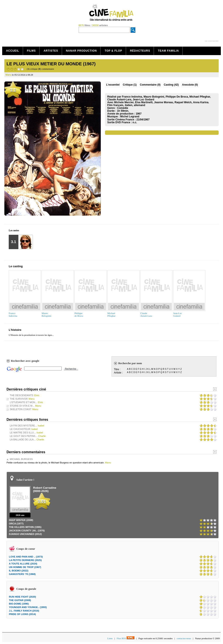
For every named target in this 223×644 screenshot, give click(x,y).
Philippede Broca (79, 314)
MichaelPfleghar (111, 314)
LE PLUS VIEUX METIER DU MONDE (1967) (51, 64)
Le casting (16, 266)
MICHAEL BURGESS (21, 459)
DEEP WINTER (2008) (21, 520)
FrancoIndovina (13, 314)
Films (31, 51)
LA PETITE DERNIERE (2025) (25, 560)
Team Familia (168, 51)
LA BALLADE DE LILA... (23, 439)
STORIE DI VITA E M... (22, 406)
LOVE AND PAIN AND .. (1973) (26, 557)
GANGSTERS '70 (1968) (22, 574)
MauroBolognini (46, 314)
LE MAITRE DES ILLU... (23, 433)
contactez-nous (184, 638)
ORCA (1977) (16, 524)
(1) (130, 85)
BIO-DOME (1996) (19, 604)
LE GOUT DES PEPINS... (24, 436)
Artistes (51, 51)
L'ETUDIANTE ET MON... (23, 402)
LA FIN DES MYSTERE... (23, 426)
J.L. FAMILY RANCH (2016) (24, 611)
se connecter (212, 41)
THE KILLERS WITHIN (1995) (25, 527)
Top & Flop (113, 51)
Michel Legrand (130, 117)
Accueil (13, 51)
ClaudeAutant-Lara (146, 314)
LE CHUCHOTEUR (20, 429)
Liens (110, 638)
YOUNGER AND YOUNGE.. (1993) (28, 607)
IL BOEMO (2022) (19, 571)
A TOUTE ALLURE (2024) (23, 564)
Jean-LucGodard (177, 314)
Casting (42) (171, 85)
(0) (150, 85)
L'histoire (15, 330)
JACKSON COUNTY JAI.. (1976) (27, 531)
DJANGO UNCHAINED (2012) (25, 534)
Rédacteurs (140, 51)
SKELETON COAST (21, 409)
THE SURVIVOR (19, 399)
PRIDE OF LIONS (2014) (22, 614)
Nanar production (81, 51)
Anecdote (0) (190, 85)
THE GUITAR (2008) (20, 600)
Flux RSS (126, 638)
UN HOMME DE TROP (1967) (25, 567)
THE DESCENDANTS (22, 395)
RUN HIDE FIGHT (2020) (22, 597)
